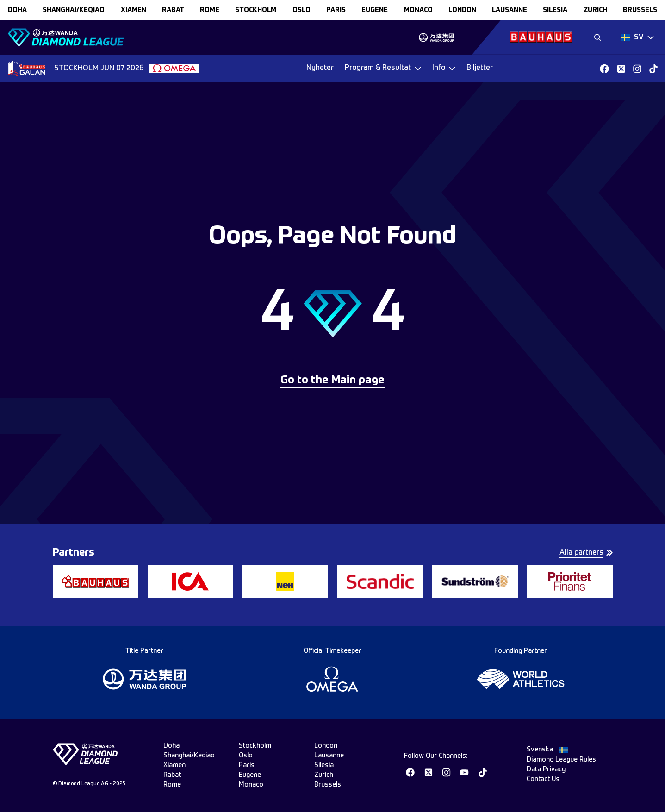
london (462, 10)
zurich (595, 10)
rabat (173, 10)
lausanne (510, 10)
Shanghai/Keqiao (74, 10)
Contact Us (543, 779)
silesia (555, 10)
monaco (418, 10)
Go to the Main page (332, 381)
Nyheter (320, 68)
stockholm (256, 10)
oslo (301, 10)
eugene (375, 10)
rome (210, 10)
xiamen (134, 10)
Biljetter (480, 68)
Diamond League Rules (561, 760)
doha (17, 10)
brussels (640, 10)
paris (336, 10)
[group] (436, 37)
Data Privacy (546, 769)
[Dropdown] (637, 37)
